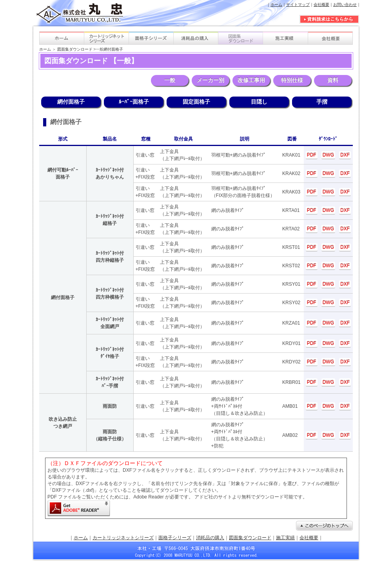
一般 (170, 80)
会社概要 (321, 5)
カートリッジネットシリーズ (123, 538)
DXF (345, 155)
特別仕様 (292, 80)
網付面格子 (113, 49)
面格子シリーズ (175, 538)
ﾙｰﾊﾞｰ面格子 (134, 102)
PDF (312, 155)
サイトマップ (298, 5)
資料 (333, 80)
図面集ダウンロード (75, 49)
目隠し (259, 102)
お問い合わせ (345, 5)
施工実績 (285, 538)
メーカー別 (211, 80)
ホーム (276, 5)
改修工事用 (251, 80)
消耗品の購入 (210, 538)
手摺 (322, 102)
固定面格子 (196, 102)
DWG (328, 155)
